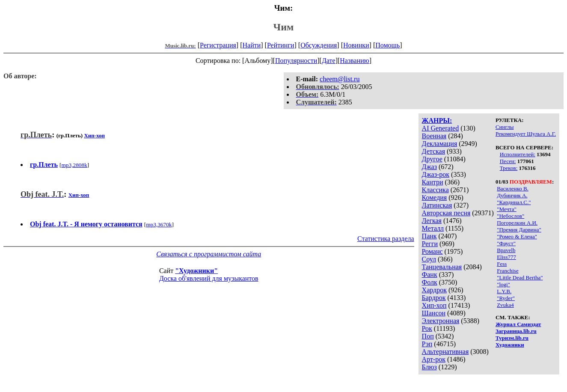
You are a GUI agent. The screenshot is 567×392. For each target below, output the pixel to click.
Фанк (430, 275)
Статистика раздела (386, 239)
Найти (251, 45)
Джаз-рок (436, 174)
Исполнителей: (518, 154)
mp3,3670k (159, 224)
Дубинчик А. (512, 195)
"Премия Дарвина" (519, 230)
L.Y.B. (504, 291)
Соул (429, 259)
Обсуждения (319, 45)
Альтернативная (445, 352)
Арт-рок (434, 359)
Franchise (508, 271)
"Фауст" (506, 243)
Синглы (505, 127)
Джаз (429, 167)
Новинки (356, 45)
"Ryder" (506, 298)
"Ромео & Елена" (517, 236)
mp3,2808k (74, 165)
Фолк (430, 282)
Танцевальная (442, 267)
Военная (434, 136)
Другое (432, 159)
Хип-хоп (434, 305)
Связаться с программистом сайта (209, 254)
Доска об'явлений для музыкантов (209, 278)
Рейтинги (281, 45)
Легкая (432, 221)
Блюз (429, 367)
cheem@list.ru (340, 79)
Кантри (433, 182)
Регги (430, 244)
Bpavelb (506, 250)
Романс (432, 251)
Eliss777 (506, 257)
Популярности (296, 61)
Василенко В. (513, 189)
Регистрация (218, 45)
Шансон (434, 313)
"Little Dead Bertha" (520, 278)
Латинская (437, 205)
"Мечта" (507, 209)
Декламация (440, 144)
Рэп (427, 344)
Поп (428, 336)
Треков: (509, 168)
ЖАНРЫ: (437, 120)
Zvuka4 (505, 305)
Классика (435, 190)
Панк (429, 236)
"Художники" (196, 271)
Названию (355, 61)
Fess (502, 264)
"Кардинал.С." (514, 202)
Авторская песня (446, 213)
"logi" (503, 284)
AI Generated (441, 128)
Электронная (441, 321)
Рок (427, 328)
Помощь (387, 45)
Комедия (435, 197)
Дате (329, 61)
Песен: (508, 161)
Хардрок (434, 290)
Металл (433, 228)
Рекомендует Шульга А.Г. (526, 134)
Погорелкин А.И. (517, 223)
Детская (434, 151)
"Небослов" (511, 216)
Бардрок (434, 298)
